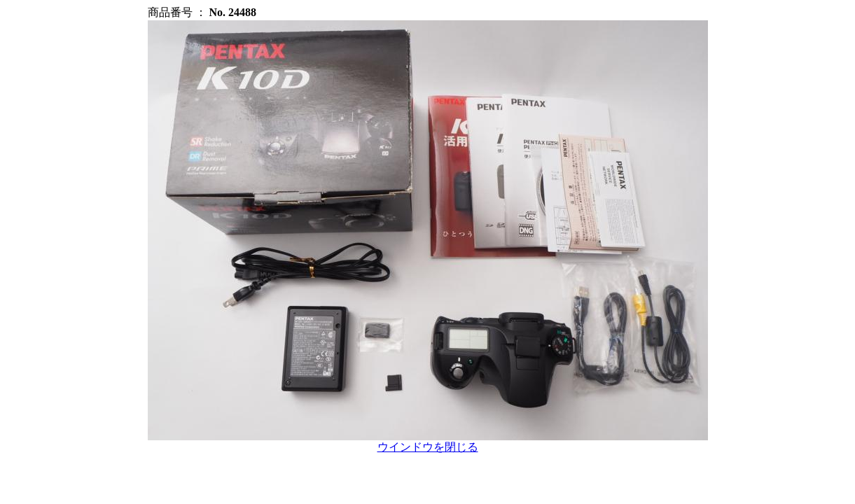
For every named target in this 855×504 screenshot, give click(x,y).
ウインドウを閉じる (428, 447)
